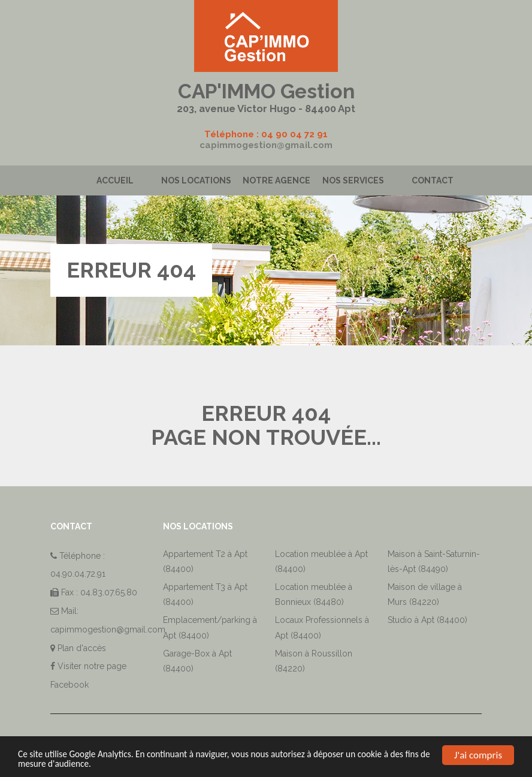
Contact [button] (433, 180)
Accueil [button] (115, 180)
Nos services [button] (353, 180)
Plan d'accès (82, 648)
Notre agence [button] (276, 180)
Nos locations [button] (196, 180)
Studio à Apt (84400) (427, 620)
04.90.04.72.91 (78, 574)
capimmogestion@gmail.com (266, 145)
